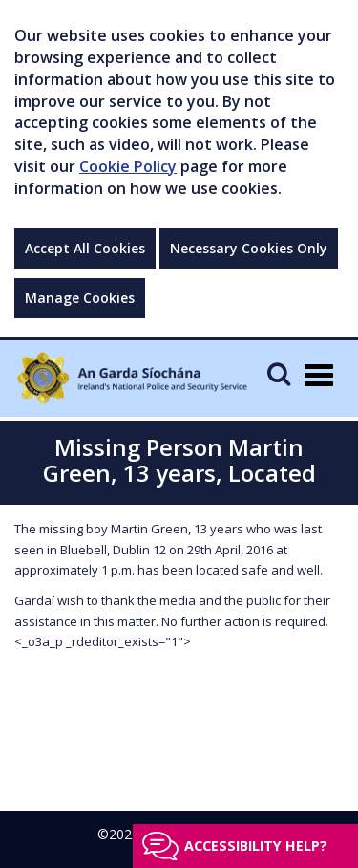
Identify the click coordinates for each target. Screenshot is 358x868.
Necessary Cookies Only (249, 248)
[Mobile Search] (279, 373)
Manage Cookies (80, 298)
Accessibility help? (256, 846)
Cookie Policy (128, 166)
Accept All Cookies (85, 248)
